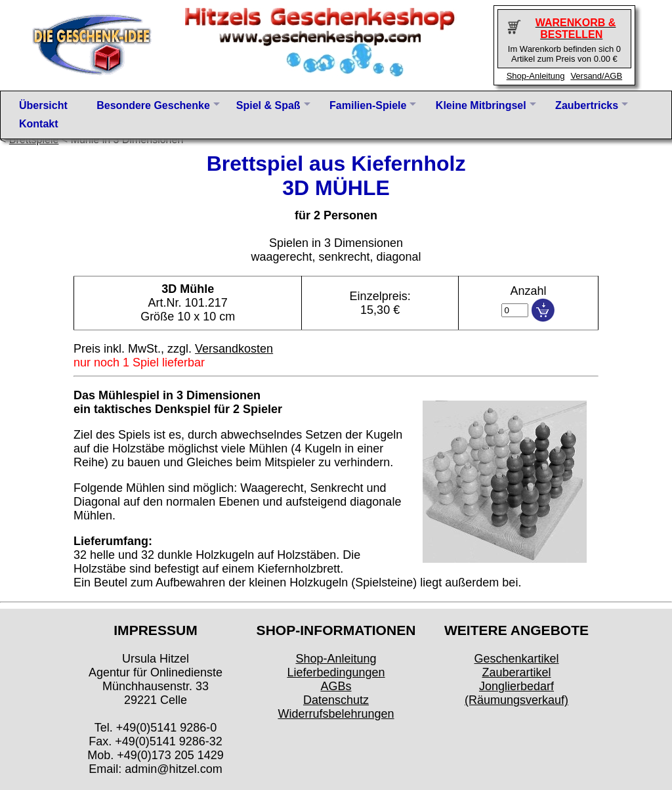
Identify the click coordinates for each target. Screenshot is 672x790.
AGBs (336, 686)
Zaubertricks (587, 105)
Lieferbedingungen (336, 672)
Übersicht (43, 105)
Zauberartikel (516, 672)
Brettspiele (34, 140)
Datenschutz (336, 700)
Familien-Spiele (368, 105)
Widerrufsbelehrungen (336, 714)
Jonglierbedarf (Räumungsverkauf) (516, 693)
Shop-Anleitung (536, 76)
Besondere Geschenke (153, 105)
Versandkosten (234, 349)
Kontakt (39, 124)
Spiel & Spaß (268, 105)
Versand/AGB (596, 76)
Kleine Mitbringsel (481, 105)
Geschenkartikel (516, 659)
